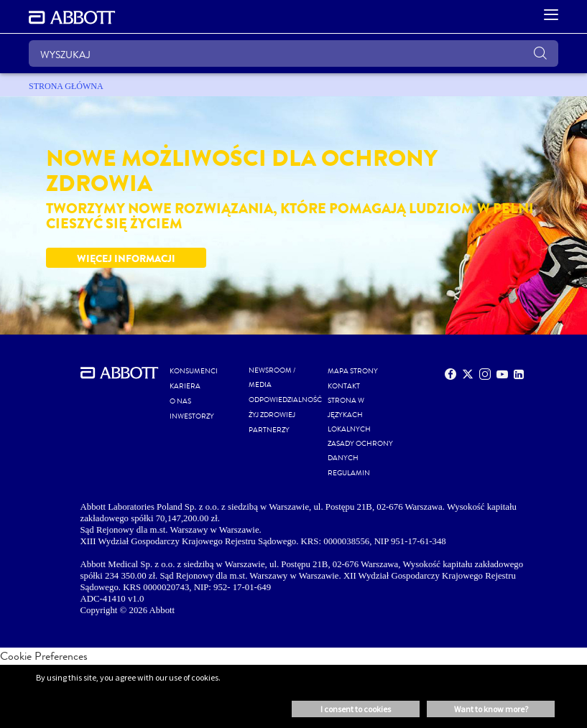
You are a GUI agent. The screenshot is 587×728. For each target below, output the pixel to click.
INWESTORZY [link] (192, 416)
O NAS (180, 401)
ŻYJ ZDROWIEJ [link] (272, 415)
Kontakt (344, 386)
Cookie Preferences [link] (44, 656)
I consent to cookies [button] (356, 709)
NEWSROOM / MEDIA (272, 378)
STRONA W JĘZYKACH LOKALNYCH (349, 415)
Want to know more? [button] (491, 709)
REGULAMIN (349, 473)
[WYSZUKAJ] (293, 53)
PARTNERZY (269, 430)
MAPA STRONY (353, 371)
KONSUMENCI (194, 371)
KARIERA (185, 386)
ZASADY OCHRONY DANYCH (360, 451)
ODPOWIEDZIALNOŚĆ (285, 400)
